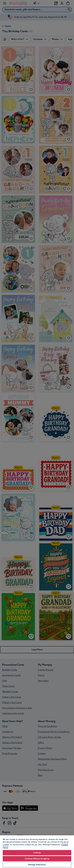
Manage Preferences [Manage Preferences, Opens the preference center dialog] (37, 865)
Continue (37, 853)
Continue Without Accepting (37, 859)
